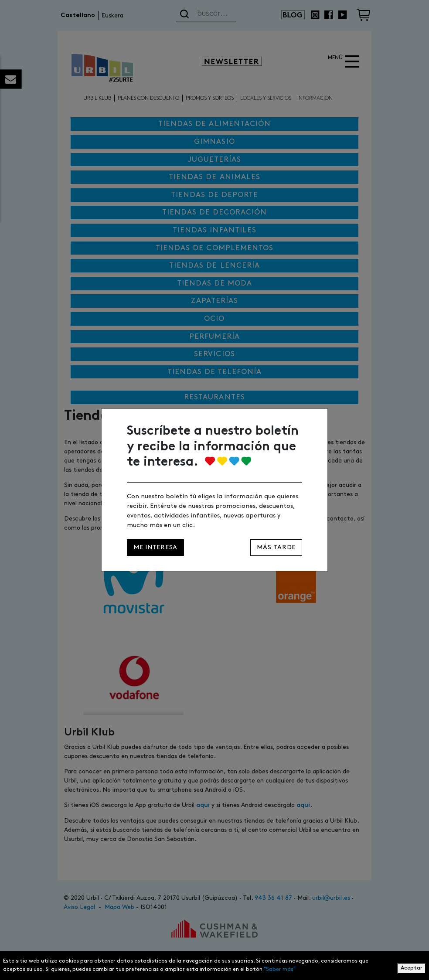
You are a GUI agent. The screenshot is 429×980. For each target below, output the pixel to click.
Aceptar (412, 968)
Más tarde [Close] (276, 547)
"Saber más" (280, 969)
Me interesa (155, 547)
